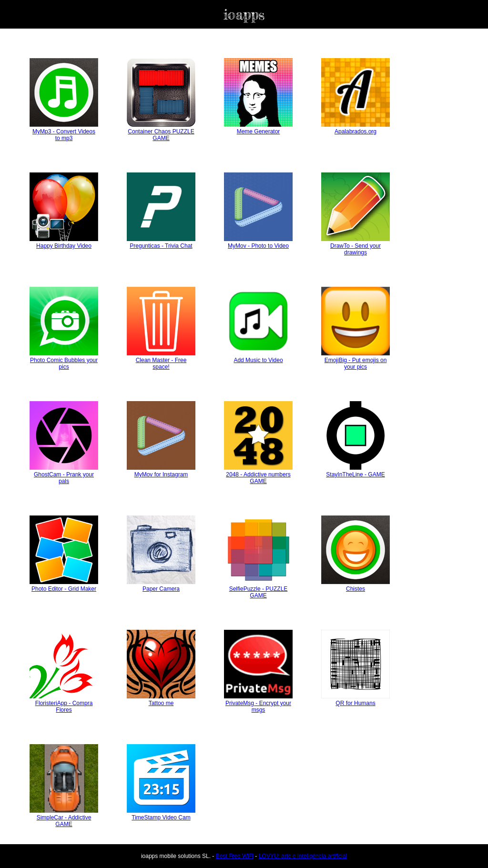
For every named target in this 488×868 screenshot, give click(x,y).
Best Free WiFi (235, 856)
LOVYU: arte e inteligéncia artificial (303, 856)
